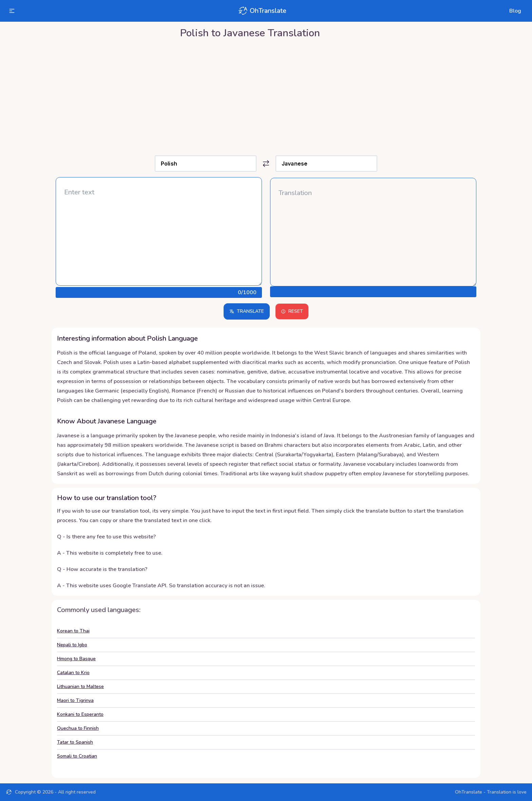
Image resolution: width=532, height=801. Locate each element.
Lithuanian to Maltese (80, 686)
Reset (292, 311)
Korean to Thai (73, 631)
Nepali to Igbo (72, 645)
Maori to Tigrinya (75, 700)
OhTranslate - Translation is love (491, 792)
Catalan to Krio (73, 673)
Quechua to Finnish (78, 728)
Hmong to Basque (76, 659)
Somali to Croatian (77, 756)
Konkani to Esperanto (80, 714)
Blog (515, 11)
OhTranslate (262, 11)
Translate (247, 311)
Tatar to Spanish (75, 742)
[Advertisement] (266, 95)
